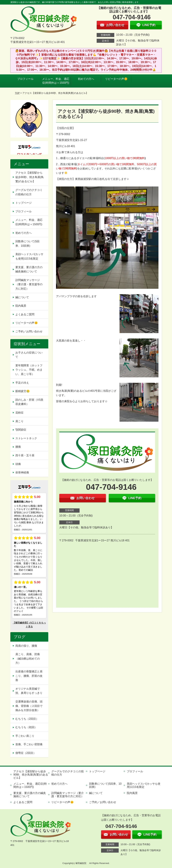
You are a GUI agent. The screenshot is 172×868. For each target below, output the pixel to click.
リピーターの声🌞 (116, 79)
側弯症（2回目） (26, 753)
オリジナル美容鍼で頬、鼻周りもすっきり (29, 691)
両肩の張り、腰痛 (26, 646)
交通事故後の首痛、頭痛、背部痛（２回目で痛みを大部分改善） (29, 706)
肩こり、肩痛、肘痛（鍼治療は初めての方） (28, 659)
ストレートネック (26, 438)
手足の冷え (22, 383)
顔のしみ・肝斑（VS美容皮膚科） (29, 402)
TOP (17, 93)
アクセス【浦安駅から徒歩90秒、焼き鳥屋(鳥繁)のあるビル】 (30, 177)
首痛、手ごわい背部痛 (29, 744)
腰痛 (18, 447)
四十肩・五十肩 (25, 455)
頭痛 (18, 464)
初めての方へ (86, 79)
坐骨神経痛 (22, 472)
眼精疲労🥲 (23, 391)
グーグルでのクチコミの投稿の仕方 (29, 192)
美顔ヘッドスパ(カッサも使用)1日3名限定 (29, 256)
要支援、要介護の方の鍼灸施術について (29, 269)
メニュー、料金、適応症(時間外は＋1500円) (56, 81)
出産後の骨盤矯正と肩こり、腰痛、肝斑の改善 (29, 676)
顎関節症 (21, 430)
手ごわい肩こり (25, 736)
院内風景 (21, 306)
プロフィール (25, 79)
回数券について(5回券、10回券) (27, 244)
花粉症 (19, 413)
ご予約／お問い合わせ (29, 331)
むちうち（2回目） (27, 719)
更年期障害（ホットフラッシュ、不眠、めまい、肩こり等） (29, 370)
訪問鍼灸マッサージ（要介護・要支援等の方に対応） (29, 284)
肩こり (19, 421)
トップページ (24, 203)
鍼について (22, 297)
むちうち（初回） (26, 727)
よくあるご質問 (25, 314)
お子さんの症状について (29, 355)
